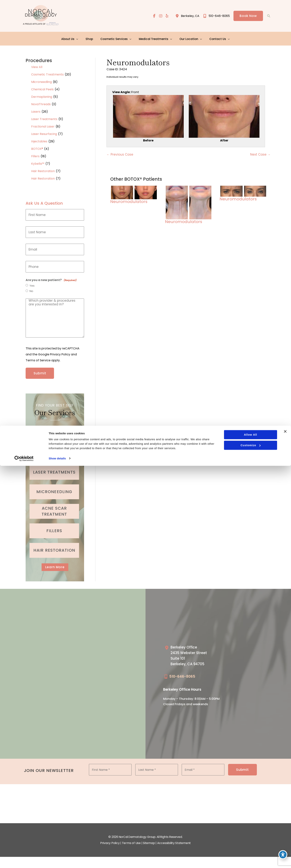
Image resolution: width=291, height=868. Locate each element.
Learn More (55, 564)
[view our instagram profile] (160, 16)
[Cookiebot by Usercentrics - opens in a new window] (24, 861)
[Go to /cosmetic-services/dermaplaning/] (54, 450)
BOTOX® (37, 148)
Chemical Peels (42, 88)
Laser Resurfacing (44, 133)
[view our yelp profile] (166, 16)
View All (37, 66)
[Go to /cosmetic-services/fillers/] (54, 528)
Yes (32, 285)
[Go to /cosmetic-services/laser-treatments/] (54, 469)
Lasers (36, 110)
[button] (248, 16)
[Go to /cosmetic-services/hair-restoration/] (54, 547)
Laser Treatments (44, 118)
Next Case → (260, 155)
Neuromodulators (138, 61)
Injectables (39, 140)
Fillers (35, 155)
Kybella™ (38, 163)
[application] (79, 38)
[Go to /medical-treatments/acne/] (54, 508)
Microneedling (41, 81)
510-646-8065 (182, 674)
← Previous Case (120, 155)
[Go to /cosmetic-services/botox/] (54, 430)
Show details (57, 861)
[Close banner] (285, 834)
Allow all (250, 837)
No (32, 290)
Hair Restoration (43, 170)
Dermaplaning (42, 96)
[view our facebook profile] (153, 16)
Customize (250, 847)
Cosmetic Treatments (47, 73)
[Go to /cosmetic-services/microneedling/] (54, 489)
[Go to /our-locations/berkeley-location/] (193, 654)
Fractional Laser (43, 125)
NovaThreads (41, 103)
